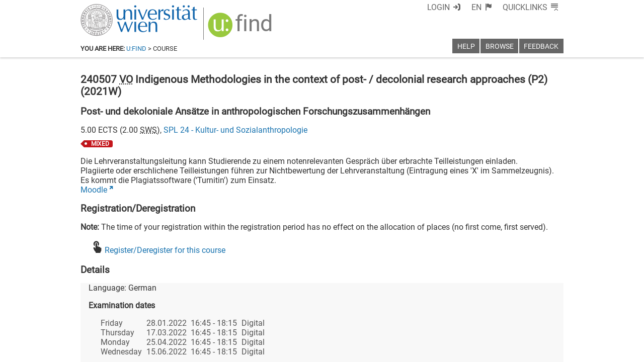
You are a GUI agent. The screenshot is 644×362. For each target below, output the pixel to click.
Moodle (94, 190)
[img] (241, 28)
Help (466, 47)
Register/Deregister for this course (165, 250)
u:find (136, 49)
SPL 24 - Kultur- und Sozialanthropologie (235, 130)
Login (438, 7)
